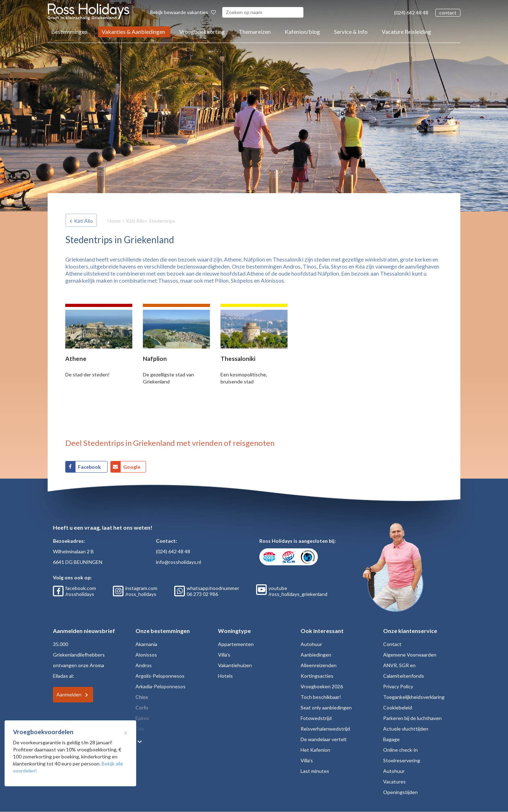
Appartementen (236, 644)
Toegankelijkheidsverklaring (414, 697)
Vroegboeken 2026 (322, 686)
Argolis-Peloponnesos (160, 676)
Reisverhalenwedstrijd (325, 729)
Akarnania (146, 644)
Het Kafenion (315, 750)
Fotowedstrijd (316, 718)
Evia (140, 729)
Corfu (142, 708)
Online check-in (400, 750)
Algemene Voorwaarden (410, 655)
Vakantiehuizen (235, 665)
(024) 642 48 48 (411, 13)
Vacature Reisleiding (406, 32)
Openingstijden (400, 792)
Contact (392, 644)
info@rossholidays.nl (179, 562)
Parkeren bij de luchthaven (412, 718)
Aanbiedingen (316, 655)
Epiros (142, 718)
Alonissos (146, 655)
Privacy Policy (398, 686)
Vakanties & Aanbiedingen (133, 32)
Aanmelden (69, 694)
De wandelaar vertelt (324, 739)
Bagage (391, 739)
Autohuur (311, 644)
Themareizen (255, 32)
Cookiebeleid (398, 708)
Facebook (90, 467)
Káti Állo (83, 221)
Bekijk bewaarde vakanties (183, 12)
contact (448, 13)
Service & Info (351, 32)
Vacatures (394, 782)
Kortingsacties (317, 676)
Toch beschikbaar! (321, 697)
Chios (142, 697)
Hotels (225, 676)
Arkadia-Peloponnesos (161, 686)
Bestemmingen (69, 32)
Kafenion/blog (302, 32)
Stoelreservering (402, 760)
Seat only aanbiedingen (326, 708)
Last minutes (315, 771)
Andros (144, 665)
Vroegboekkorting (202, 32)
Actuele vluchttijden (406, 729)
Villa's (224, 655)
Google (132, 467)
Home (114, 221)
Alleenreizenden (319, 665)
